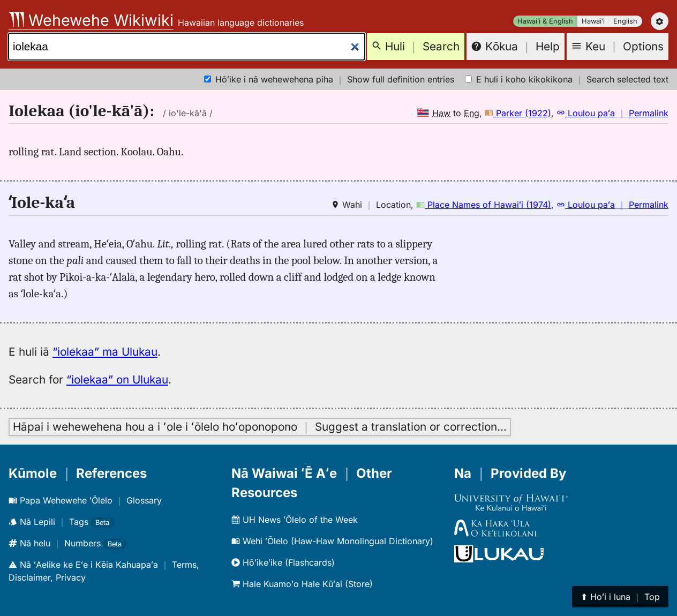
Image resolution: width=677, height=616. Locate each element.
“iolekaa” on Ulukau (117, 380)
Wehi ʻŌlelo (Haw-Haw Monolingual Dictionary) (332, 541)
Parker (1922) (518, 113)
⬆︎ (620, 597)
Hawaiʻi (593, 21)
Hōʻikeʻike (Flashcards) (283, 562)
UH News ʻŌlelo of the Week (295, 520)
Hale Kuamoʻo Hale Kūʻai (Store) (302, 584)
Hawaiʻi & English (545, 21)
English (625, 21)
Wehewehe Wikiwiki (91, 20)
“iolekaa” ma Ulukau (105, 352)
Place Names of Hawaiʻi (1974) (484, 205)
